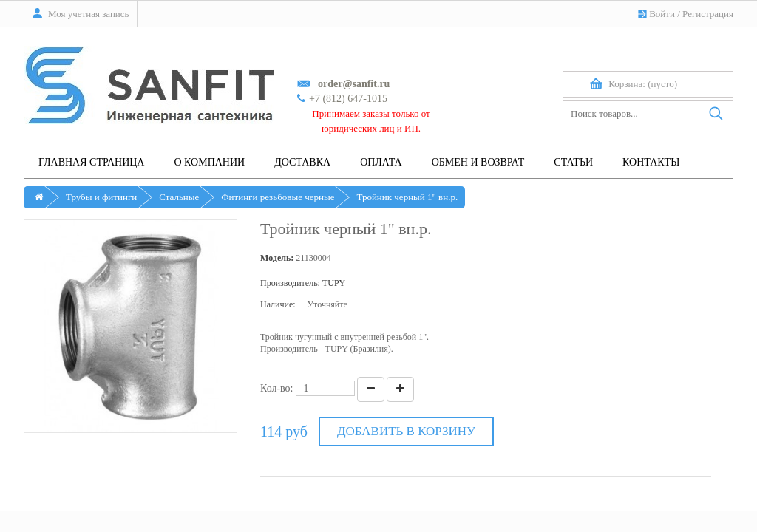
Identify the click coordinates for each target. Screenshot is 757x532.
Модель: (277, 258)
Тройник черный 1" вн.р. (407, 197)
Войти (662, 14)
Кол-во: (277, 388)
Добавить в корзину (406, 431)
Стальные (179, 197)
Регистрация (708, 14)
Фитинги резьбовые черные (278, 197)
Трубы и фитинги (101, 197)
